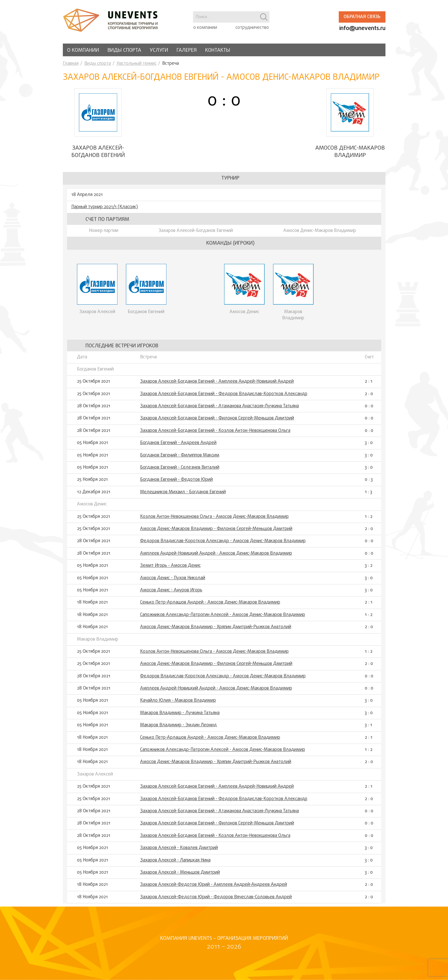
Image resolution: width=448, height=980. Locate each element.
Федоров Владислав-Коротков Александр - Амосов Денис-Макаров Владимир (223, 544)
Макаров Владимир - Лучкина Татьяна (180, 716)
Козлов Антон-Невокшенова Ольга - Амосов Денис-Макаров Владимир (214, 520)
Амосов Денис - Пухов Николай (173, 581)
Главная (71, 64)
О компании (83, 50)
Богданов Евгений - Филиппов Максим (180, 458)
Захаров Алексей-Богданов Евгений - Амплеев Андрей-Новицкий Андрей (217, 385)
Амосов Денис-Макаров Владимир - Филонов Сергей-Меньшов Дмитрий (216, 532)
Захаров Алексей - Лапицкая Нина (175, 863)
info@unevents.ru (362, 28)
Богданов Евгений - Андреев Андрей (178, 446)
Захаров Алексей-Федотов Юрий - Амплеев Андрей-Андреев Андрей (214, 888)
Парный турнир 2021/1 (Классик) (105, 210)
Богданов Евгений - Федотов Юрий (176, 483)
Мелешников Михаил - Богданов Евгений (183, 495)
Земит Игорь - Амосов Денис (170, 569)
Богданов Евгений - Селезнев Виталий (180, 471)
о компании (205, 28)
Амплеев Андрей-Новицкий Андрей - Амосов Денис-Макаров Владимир (216, 557)
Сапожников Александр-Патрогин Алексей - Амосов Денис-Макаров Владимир (223, 618)
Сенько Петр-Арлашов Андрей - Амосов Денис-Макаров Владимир (210, 606)
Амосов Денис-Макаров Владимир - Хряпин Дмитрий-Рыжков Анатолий (216, 630)
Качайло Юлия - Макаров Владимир (178, 704)
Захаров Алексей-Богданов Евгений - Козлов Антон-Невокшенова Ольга (215, 434)
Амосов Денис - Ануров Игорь (171, 593)
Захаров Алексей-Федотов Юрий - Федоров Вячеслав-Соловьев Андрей (216, 900)
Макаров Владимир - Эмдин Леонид (178, 729)
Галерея (187, 50)
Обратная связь (362, 17)
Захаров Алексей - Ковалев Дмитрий (179, 851)
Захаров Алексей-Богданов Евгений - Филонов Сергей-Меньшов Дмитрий (217, 422)
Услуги (159, 50)
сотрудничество (252, 28)
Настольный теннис (137, 64)
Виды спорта (124, 50)
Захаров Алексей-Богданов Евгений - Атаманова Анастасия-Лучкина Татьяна (219, 409)
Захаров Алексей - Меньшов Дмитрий (180, 876)
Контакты (218, 50)
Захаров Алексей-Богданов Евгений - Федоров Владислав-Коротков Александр (224, 397)
